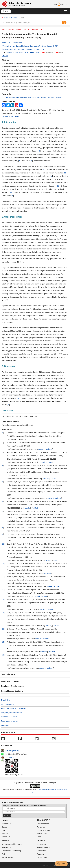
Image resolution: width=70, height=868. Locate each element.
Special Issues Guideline (12, 691)
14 (8, 192)
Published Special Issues (12, 686)
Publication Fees (43, 824)
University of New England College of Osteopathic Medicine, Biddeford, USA (30, 46)
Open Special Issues (10, 681)
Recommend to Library (9, 721)
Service (6, 841)
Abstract (6, 60)
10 (44, 170)
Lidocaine (51, 97)
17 (18, 398)
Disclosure (7, 410)
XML (37, 53)
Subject (5, 827)
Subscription (6, 847)
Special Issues (42, 834)
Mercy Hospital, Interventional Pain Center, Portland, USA (23, 49)
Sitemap (5, 834)
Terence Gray (17, 43)
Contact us (5, 725)
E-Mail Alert (5, 700)
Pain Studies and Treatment (12, 30)
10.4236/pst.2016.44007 (14, 53)
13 (58, 186)
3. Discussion (9, 366)
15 (11, 192)
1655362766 (9, 757)
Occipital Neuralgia (9, 97)
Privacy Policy (42, 857)
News (39, 837)
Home (6, 18)
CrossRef (41, 449)
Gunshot (58, 97)
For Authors (41, 827)
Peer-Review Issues (44, 830)
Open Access (42, 844)
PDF (26, 53)
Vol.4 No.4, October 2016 (33, 30)
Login (6, 11)
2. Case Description (12, 217)
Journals (14, 18)
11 (65, 173)
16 (12, 196)
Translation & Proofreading (11, 851)
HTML (32, 53)
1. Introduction (9, 122)
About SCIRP (43, 820)
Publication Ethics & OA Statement (14, 708)
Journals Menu (10, 674)
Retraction (41, 854)
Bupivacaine (42, 97)
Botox (34, 97)
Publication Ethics (43, 847)
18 (8, 405)
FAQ (3, 854)
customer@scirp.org (12, 751)
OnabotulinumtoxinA (24, 97)
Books (4, 830)
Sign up (45, 865)
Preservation (41, 851)
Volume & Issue (7, 857)
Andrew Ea (6, 43)
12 (51, 176)
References (7, 430)
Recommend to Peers (9, 717)
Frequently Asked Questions (11, 713)
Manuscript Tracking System (12, 844)
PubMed (49, 449)
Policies (41, 841)
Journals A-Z (6, 824)
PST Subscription (7, 704)
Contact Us (6, 837)
